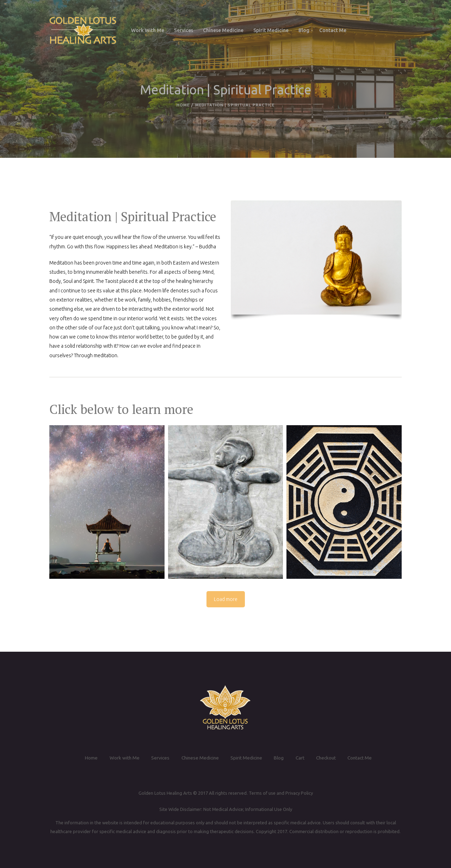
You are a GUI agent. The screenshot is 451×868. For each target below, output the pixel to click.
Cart (301, 758)
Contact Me (363, 758)
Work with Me (121, 758)
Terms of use (262, 793)
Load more (226, 599)
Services (157, 758)
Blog (279, 758)
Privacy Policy (299, 793)
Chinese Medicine (198, 758)
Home (183, 105)
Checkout (328, 758)
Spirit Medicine (246, 758)
